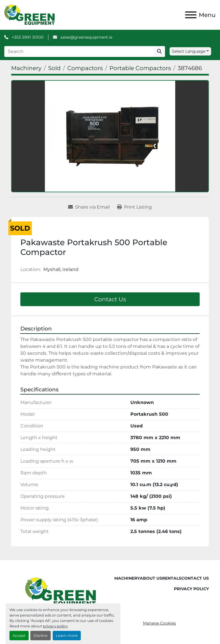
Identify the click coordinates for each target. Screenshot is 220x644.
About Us (151, 578)
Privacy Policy (191, 589)
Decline (41, 636)
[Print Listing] (134, 207)
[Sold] (54, 68)
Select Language (189, 51)
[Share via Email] (89, 207)
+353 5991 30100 (27, 37)
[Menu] (191, 15)
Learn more (67, 636)
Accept (19, 636)
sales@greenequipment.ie (86, 37)
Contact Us (110, 299)
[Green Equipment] (61, 592)
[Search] (79, 51)
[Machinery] (26, 68)
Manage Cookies (159, 623)
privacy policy (55, 626)
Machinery (127, 578)
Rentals (172, 578)
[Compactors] (85, 68)
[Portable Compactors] (140, 68)
